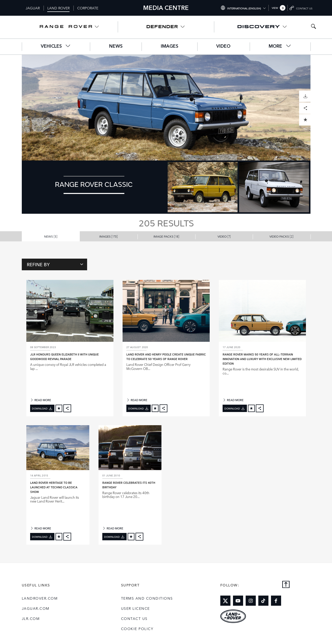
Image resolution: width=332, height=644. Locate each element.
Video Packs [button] (281, 236)
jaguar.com (36, 608)
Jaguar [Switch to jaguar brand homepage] (33, 8)
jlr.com (31, 618)
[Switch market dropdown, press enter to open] (243, 8)
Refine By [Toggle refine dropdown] (55, 264)
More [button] (280, 46)
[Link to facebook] (276, 601)
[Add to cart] (59, 408)
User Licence (135, 608)
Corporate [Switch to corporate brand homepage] (88, 8)
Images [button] (109, 236)
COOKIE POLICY (137, 629)
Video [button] (224, 236)
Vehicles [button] (56, 46)
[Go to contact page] (301, 8)
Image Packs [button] (166, 236)
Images (170, 46)
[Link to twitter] (225, 601)
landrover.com (40, 598)
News (116, 46)
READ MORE (41, 400)
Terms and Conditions (147, 598)
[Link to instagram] (251, 601)
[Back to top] (286, 585)
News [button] (51, 236)
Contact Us (134, 618)
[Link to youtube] (238, 601)
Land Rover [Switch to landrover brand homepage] (58, 8)
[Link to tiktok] (263, 601)
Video (223, 46)
